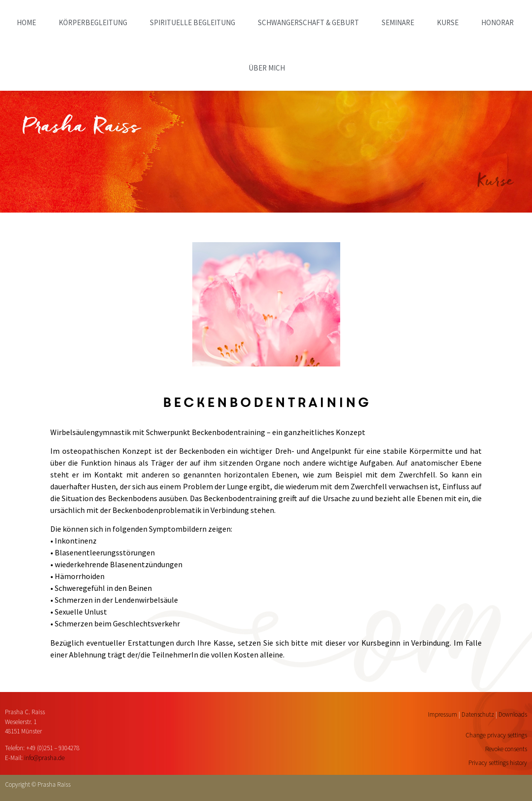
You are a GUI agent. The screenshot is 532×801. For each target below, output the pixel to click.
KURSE (448, 22)
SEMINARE (398, 22)
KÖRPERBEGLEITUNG (93, 22)
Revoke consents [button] (506, 749)
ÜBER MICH (267, 68)
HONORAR (497, 22)
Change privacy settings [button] (496, 735)
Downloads (513, 714)
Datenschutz (478, 714)
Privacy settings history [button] (498, 763)
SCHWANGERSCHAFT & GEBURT (308, 22)
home (26, 22)
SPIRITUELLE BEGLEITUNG (193, 22)
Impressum (443, 714)
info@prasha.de (44, 758)
